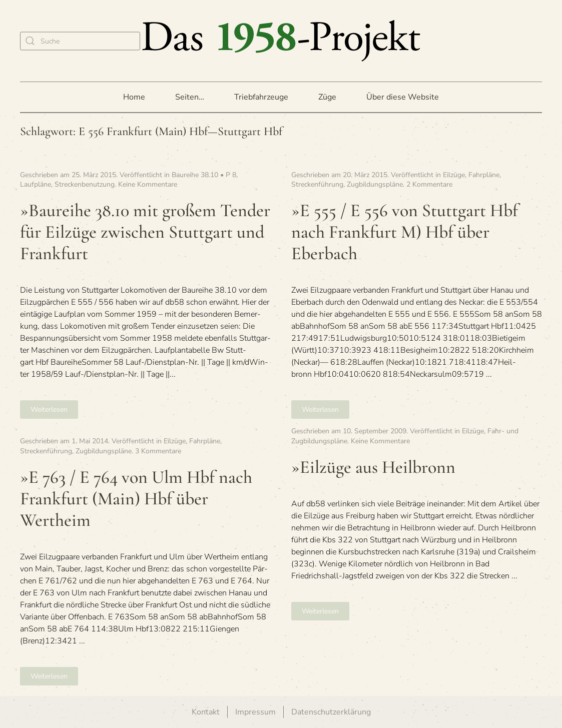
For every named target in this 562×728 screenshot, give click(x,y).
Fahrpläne (484, 175)
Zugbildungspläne (375, 184)
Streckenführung (317, 184)
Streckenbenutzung (85, 184)
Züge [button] (327, 97)
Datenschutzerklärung (331, 712)
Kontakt (206, 712)
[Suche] (80, 41)
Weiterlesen (49, 410)
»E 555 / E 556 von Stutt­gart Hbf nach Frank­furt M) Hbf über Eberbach (405, 232)
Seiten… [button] (190, 97)
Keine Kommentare (148, 184)
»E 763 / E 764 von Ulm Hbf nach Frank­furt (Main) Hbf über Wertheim (136, 499)
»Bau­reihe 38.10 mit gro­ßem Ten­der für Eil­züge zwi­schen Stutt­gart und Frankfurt (145, 232)
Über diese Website (403, 97)
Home (134, 97)
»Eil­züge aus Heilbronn (373, 467)
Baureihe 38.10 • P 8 (204, 175)
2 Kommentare (429, 184)
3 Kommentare (158, 451)
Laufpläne (36, 184)
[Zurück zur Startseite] (281, 41)
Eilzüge (454, 175)
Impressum (255, 712)
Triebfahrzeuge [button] (261, 97)
